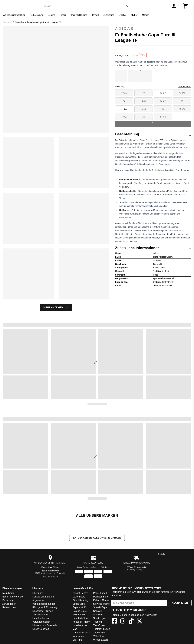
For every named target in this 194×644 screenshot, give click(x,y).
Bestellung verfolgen (13, 597)
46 (163, 109)
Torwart (95, 15)
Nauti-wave (78, 636)
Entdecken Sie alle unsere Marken (97, 538)
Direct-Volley (79, 604)
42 (124, 101)
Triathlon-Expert (102, 629)
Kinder (63, 15)
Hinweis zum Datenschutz (46, 625)
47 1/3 (124, 117)
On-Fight (77, 640)
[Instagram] (123, 621)
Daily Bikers (79, 597)
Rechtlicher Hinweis (43, 611)
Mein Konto (8, 593)
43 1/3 (163, 101)
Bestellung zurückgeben (136, 570)
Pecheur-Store (101, 597)
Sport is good (100, 618)
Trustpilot (162, 554)
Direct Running (80, 600)
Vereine (52, 15)
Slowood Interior (102, 604)
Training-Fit (99, 622)
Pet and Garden (102, 600)
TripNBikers (99, 633)
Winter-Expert (101, 640)
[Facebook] (114, 621)
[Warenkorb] (186, 6)
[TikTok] (131, 621)
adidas (153, 29)
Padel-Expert (100, 593)
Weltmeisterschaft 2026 (14, 15)
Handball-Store (80, 618)
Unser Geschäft (41, 629)
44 (182, 101)
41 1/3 (182, 93)
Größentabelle (184, 87)
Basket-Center (80, 593)
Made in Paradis (81, 633)
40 (144, 93)
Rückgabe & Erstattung (45, 607)
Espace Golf (79, 607)
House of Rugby (81, 622)
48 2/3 (163, 117)
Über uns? (38, 593)
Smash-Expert (101, 607)
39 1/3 (124, 93)
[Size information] (123, 87)
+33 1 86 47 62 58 (50, 577)
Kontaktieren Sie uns (50, 567)
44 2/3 (124, 109)
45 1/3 (143, 109)
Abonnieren (180, 603)
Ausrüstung (109, 15)
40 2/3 (163, 93)
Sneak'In (98, 611)
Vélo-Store (99, 636)
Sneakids (98, 615)
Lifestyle (123, 15)
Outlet (134, 15)
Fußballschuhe (36, 15)
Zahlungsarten (40, 615)
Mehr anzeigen (56, 308)
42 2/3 (143, 101)
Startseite (7, 22)
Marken (146, 15)
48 (144, 117)
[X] (139, 621)
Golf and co (79, 615)
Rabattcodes (9, 607)
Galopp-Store (80, 611)
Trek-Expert (99, 625)
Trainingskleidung (79, 15)
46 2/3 (182, 109)
